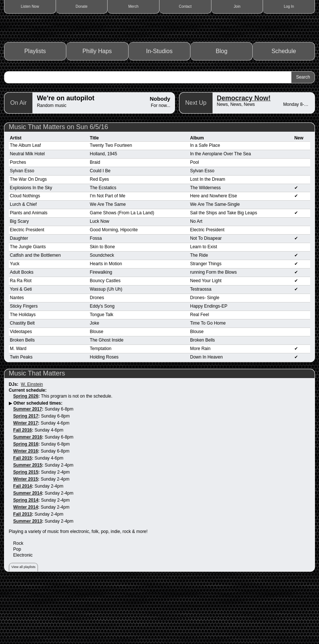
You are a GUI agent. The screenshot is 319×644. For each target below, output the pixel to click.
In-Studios (159, 111)
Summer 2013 (28, 581)
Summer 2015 (28, 525)
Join (237, 6)
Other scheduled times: (38, 463)
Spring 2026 (26, 456)
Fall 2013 (23, 574)
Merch (133, 6)
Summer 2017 (28, 469)
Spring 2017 (26, 476)
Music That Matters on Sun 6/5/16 (59, 187)
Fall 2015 (23, 518)
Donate (81, 6)
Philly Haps (97, 111)
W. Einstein (32, 444)
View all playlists (23, 627)
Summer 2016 (28, 497)
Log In (289, 6)
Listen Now (30, 6)
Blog (221, 111)
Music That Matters (37, 433)
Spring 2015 (26, 532)
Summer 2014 (28, 553)
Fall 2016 (23, 490)
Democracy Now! (244, 158)
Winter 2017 (26, 483)
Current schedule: (28, 450)
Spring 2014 (26, 560)
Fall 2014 (23, 546)
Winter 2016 (26, 511)
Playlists (35, 111)
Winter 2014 (26, 567)
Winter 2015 (26, 539)
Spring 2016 (26, 504)
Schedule (284, 111)
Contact (185, 6)
